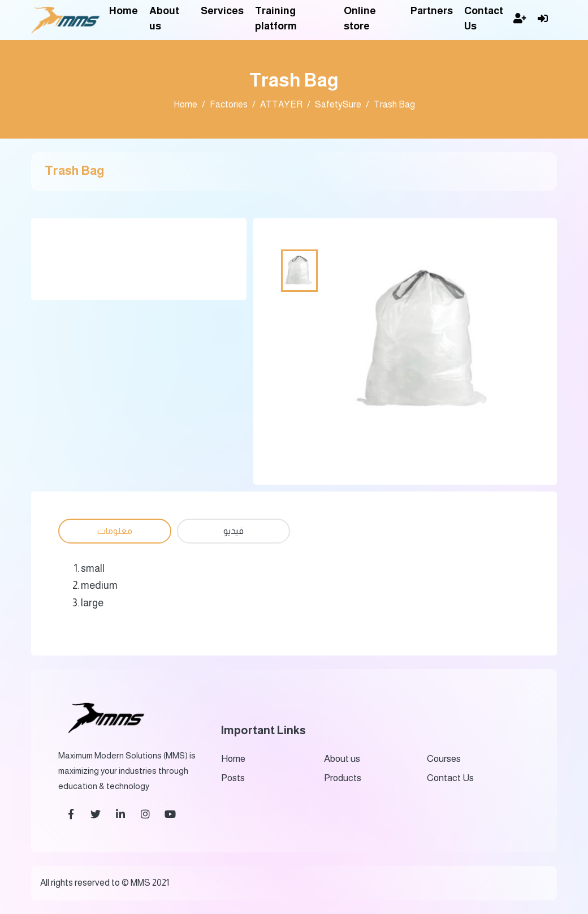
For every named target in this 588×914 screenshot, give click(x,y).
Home (124, 11)
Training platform (276, 18)
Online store (360, 18)
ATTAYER (281, 104)
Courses (444, 759)
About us (164, 18)
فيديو (234, 531)
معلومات (115, 531)
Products (343, 778)
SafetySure (338, 104)
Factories (229, 104)
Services (222, 11)
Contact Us (484, 18)
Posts (233, 778)
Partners (432, 11)
